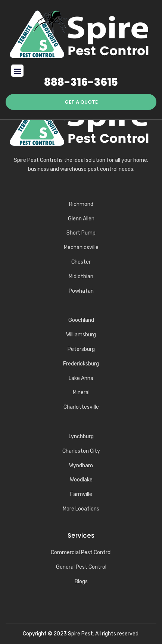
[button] (17, 71)
